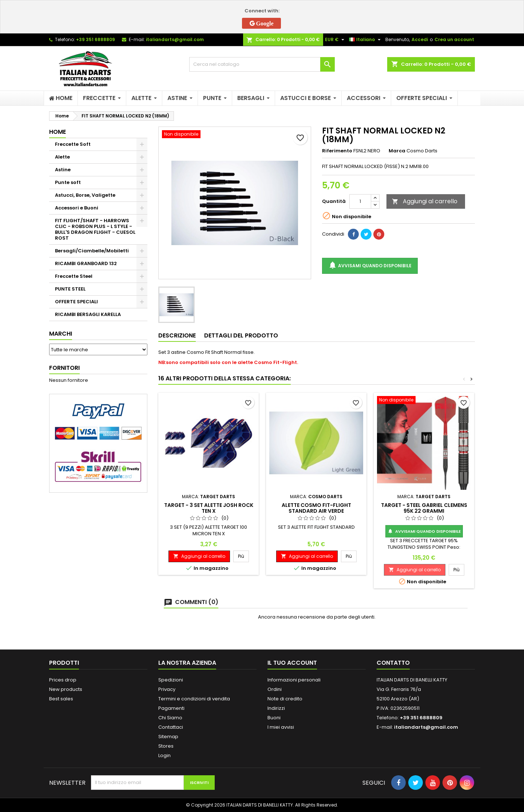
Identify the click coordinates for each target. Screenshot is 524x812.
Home (57, 132)
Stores (166, 746)
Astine (63, 170)
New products (66, 689)
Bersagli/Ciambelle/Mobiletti (92, 251)
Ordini (275, 689)
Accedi (420, 39)
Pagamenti (171, 708)
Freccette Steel (74, 276)
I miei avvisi (281, 727)
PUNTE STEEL (70, 289)
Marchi (61, 334)
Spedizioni (171, 680)
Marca (397, 151)
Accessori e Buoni (77, 208)
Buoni (274, 718)
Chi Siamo (170, 718)
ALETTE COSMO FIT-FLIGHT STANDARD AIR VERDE (316, 508)
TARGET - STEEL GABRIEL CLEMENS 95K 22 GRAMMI (424, 508)
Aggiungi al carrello (425, 201)
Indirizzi (276, 708)
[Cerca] (262, 64)
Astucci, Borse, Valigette (85, 195)
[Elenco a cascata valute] (336, 40)
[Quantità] (360, 201)
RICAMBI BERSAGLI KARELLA (88, 314)
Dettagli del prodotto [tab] (241, 335)
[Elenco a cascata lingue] (366, 40)
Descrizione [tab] (177, 335)
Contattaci (171, 727)
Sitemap (168, 737)
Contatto (393, 663)
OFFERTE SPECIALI (76, 302)
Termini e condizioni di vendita (194, 699)
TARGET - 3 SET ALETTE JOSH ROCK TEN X (209, 508)
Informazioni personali (294, 680)
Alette (62, 157)
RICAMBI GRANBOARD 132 (86, 263)
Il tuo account (292, 663)
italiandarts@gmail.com (175, 39)
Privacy (167, 689)
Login (164, 755)
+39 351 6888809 (96, 39)
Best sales (61, 699)
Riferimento (337, 151)
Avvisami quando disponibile (370, 266)
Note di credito (285, 699)
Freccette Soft (73, 144)
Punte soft (68, 182)
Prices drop (63, 680)
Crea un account (454, 39)
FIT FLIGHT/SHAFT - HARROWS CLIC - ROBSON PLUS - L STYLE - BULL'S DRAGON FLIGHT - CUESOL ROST (95, 229)
